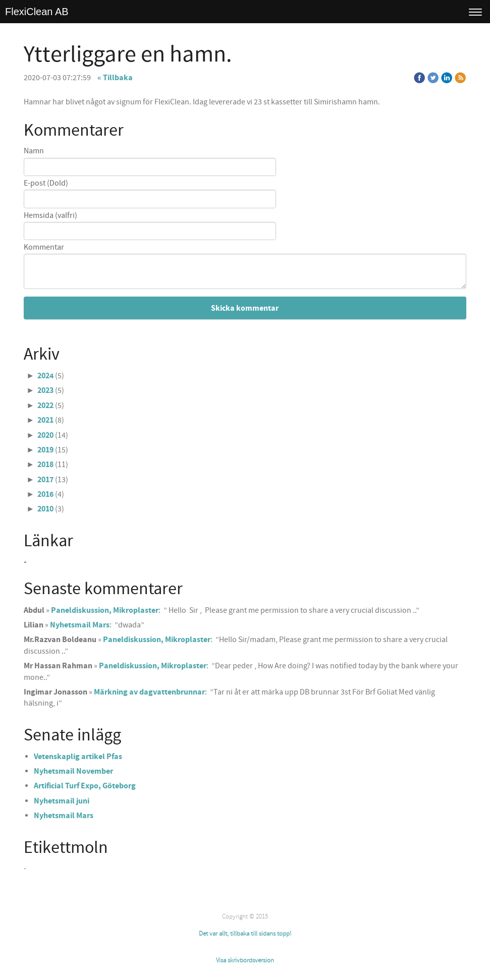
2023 (45, 390)
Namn (34, 151)
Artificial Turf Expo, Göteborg (85, 786)
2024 (45, 376)
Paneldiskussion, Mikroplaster (105, 610)
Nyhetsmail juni (62, 801)
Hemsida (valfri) (50, 216)
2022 (45, 406)
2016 (45, 494)
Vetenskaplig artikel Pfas (78, 757)
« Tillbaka (115, 78)
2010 (45, 509)
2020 (45, 435)
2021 (45, 420)
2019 (45, 450)
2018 (45, 465)
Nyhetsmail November (73, 771)
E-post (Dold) (46, 183)
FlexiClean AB (37, 12)
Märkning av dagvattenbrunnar (149, 692)
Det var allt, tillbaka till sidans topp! (245, 934)
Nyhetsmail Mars (80, 625)
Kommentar (44, 247)
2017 (45, 480)
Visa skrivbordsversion (245, 960)
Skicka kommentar (245, 308)
